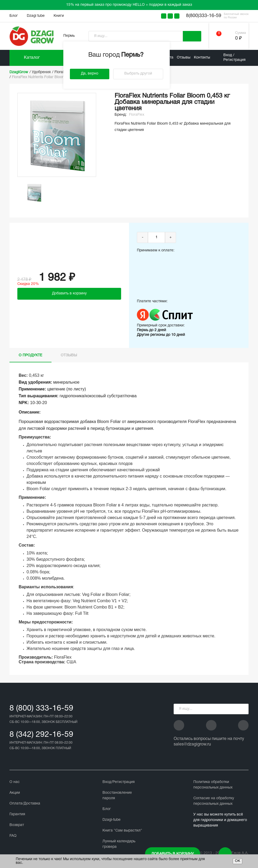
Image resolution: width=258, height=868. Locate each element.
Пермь (69, 36)
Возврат (17, 825)
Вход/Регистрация (119, 782)
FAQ (13, 836)
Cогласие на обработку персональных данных (214, 801)
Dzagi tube (36, 16)
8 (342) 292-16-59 (41, 735)
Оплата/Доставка (25, 804)
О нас (15, 782)
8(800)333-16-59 (204, 16)
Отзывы (184, 58)
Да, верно (90, 74)
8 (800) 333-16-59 (41, 709)
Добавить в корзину (173, 854)
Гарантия (17, 814)
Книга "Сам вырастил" (122, 831)
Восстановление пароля (117, 796)
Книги (59, 16)
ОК (238, 861)
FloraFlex (137, 115)
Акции (15, 793)
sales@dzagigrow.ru (192, 744)
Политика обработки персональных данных (213, 785)
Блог (14, 16)
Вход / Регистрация (234, 58)
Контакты (202, 58)
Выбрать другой (138, 74)
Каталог (32, 58)
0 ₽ (238, 38)
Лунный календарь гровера (119, 844)
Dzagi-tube (112, 820)
